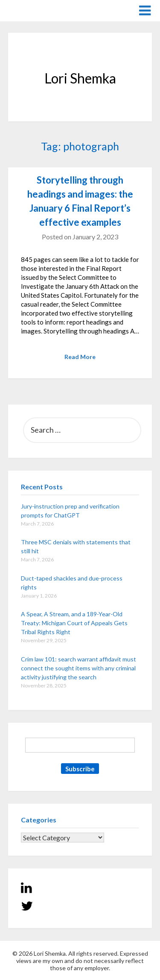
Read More (80, 357)
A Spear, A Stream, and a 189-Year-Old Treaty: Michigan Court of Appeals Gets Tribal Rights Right (74, 623)
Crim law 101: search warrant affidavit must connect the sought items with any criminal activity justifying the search (79, 668)
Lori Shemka (34, 10)
